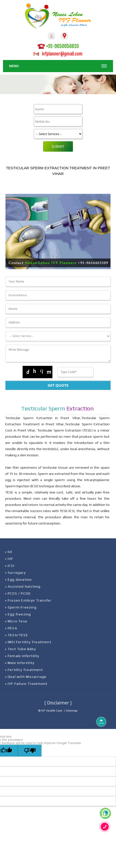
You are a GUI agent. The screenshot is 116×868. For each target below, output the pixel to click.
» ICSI (10, 566)
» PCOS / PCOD (18, 593)
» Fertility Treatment (24, 670)
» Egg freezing (18, 614)
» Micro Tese (16, 621)
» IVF (9, 559)
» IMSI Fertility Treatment (28, 642)
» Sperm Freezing (21, 607)
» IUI (9, 552)
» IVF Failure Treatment (26, 684)
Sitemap (72, 711)
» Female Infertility (22, 656)
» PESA (11, 628)
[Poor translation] (30, 751)
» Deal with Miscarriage (26, 677)
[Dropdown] (58, 336)
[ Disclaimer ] (58, 703)
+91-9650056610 (58, 46)
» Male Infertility (20, 663)
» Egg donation (19, 579)
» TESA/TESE (17, 635)
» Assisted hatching (23, 586)
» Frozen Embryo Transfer (28, 600)
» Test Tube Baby (20, 649)
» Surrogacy (15, 573)
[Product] (58, 134)
